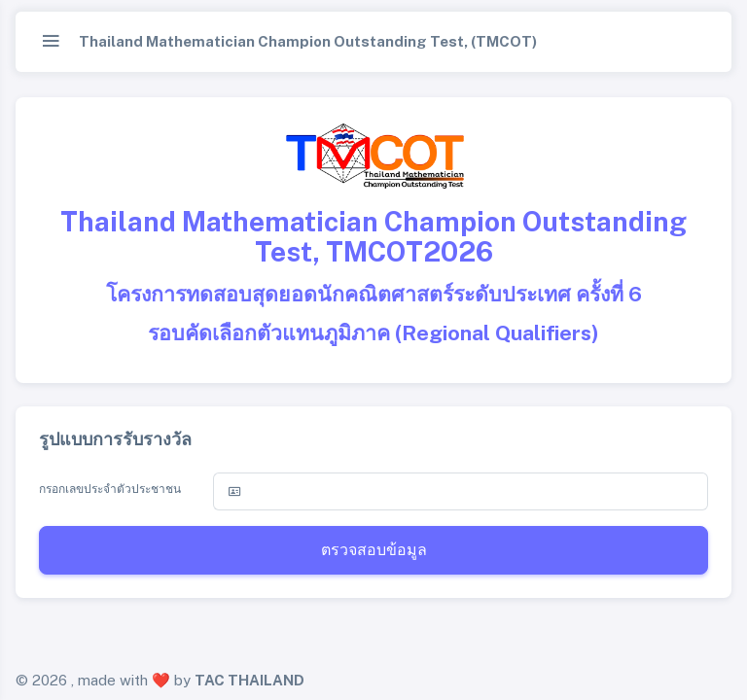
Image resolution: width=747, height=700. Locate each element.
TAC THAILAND (249, 680)
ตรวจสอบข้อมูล (374, 550)
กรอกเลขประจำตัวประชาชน (110, 489)
